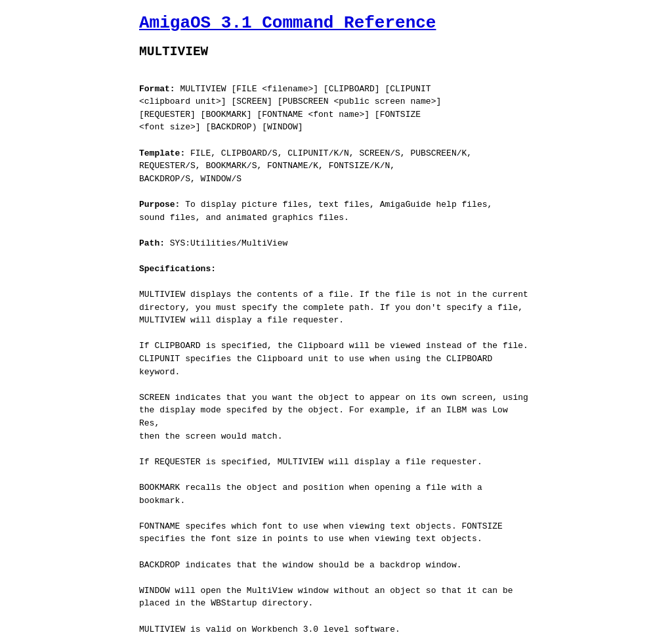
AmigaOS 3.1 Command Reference (287, 23)
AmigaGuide (234, 624)
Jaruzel (332, 624)
